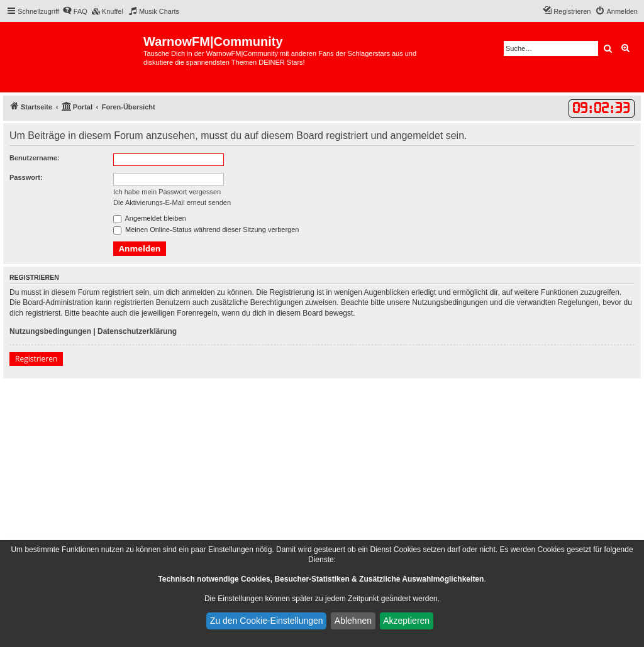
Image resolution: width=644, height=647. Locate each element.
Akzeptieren (406, 621)
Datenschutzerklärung (137, 331)
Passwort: (26, 177)
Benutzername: (34, 158)
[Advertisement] (322, 473)
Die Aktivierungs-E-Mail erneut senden (172, 202)
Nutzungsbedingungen (50, 331)
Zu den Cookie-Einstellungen (267, 621)
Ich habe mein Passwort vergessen (167, 192)
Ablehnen (353, 621)
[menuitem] (75, 11)
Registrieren (36, 359)
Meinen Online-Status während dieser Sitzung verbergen (206, 229)
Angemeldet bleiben (150, 218)
